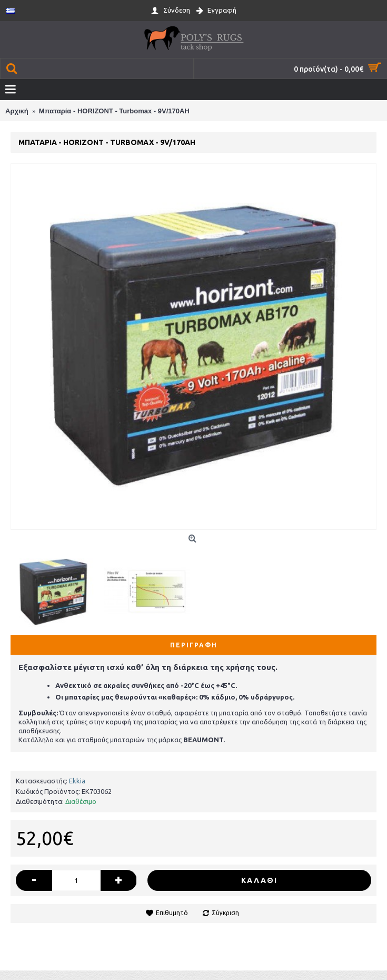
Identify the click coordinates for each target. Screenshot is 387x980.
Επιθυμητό (172, 913)
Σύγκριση (225, 913)
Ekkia (77, 781)
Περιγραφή (194, 645)
